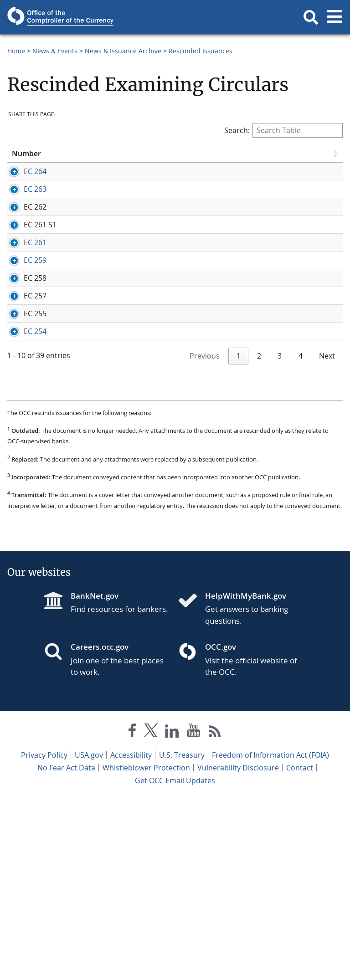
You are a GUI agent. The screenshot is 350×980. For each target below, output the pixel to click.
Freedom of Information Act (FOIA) (270, 935)
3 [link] (280, 536)
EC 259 (23, 360)
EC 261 (23, 313)
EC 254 (23, 492)
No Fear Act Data (66, 948)
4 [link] (301, 536)
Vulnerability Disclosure (238, 948)
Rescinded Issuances (201, 51)
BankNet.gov (95, 776)
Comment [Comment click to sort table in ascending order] (264, 154)
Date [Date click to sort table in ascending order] (87, 154)
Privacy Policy (44, 935)
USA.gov (89, 935)
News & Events (55, 51)
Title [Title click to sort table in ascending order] (154, 154)
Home (16, 51)
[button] (311, 17)
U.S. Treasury (182, 935)
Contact (300, 948)
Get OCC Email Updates (175, 961)
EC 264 (23, 171)
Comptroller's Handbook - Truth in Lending (292, 252)
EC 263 (23, 209)
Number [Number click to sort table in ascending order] (26, 154)
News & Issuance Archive (123, 51)
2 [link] (259, 536)
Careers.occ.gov (100, 827)
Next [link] (327, 536)
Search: (283, 130)
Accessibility (131, 935)
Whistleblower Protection (146, 948)
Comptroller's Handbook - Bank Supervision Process (292, 403)
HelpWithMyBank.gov (246, 776)
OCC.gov (221, 827)
